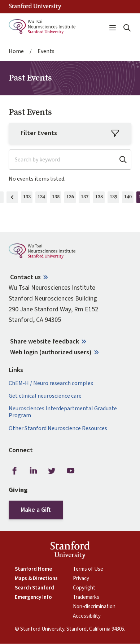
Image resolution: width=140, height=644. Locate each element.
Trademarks (86, 597)
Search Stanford (34, 588)
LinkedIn (33, 471)
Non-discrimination (94, 607)
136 (71, 198)
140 (129, 198)
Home (16, 51)
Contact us (25, 277)
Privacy (81, 579)
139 (115, 198)
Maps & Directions (36, 579)
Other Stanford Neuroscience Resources (58, 429)
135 (57, 198)
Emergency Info (33, 597)
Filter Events (70, 133)
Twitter (52, 471)
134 (42, 198)
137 (86, 198)
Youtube (71, 471)
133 (28, 198)
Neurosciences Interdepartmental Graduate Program (63, 412)
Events (46, 51)
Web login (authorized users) (51, 352)
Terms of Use (88, 569)
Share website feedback (45, 342)
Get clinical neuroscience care (45, 396)
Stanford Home (33, 569)
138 (100, 198)
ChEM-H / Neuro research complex (51, 383)
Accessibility (87, 616)
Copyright (84, 588)
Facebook (14, 471)
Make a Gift (36, 510)
